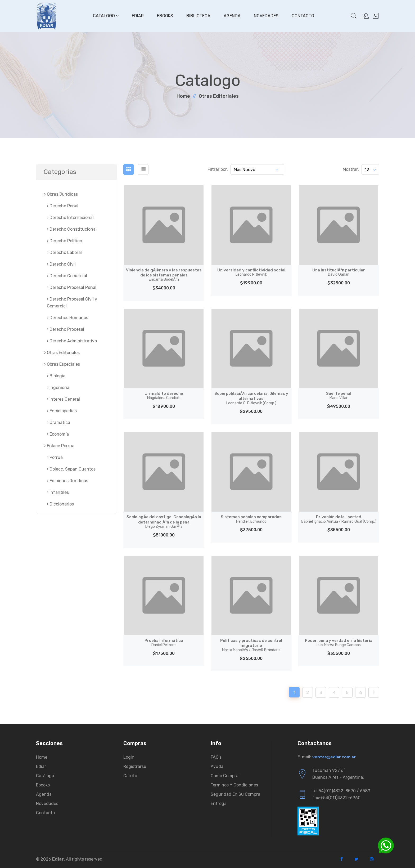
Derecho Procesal (66, 329)
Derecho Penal (63, 206)
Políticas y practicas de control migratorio (251, 645)
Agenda (232, 16)
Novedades (266, 16)
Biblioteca (198, 16)
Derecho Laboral (64, 252)
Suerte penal (339, 396)
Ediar (137, 16)
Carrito (130, 776)
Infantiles (58, 492)
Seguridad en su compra (235, 794)
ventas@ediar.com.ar (334, 757)
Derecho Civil (61, 264)
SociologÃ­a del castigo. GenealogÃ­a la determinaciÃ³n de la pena (164, 522)
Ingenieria (58, 388)
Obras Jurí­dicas (61, 194)
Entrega (219, 804)
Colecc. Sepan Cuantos (71, 469)
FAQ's (216, 757)
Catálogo (45, 776)
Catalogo (105, 16)
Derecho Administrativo (72, 341)
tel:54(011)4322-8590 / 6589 (341, 791)
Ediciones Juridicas (67, 481)
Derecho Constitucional (72, 229)
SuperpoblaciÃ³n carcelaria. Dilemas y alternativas (251, 398)
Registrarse (135, 766)
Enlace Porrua (59, 446)
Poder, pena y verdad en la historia (339, 643)
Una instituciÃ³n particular (339, 272)
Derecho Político (64, 241)
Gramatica (58, 422)
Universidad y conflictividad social (251, 272)
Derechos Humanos (67, 318)
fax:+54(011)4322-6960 (336, 798)
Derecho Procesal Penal (72, 287)
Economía (58, 434)
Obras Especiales (62, 364)
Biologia (56, 376)
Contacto (302, 16)
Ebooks (164, 16)
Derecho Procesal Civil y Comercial (72, 303)
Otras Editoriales (219, 96)
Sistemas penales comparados (251, 519)
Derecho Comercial (67, 276)
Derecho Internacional (70, 218)
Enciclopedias (62, 411)
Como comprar (225, 776)
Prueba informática (164, 643)
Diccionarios (60, 504)
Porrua (55, 457)
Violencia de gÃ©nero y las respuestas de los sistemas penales (164, 275)
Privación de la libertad (339, 519)
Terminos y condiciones (234, 785)
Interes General (63, 399)
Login (129, 757)
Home (183, 96)
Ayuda (217, 766)
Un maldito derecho (164, 396)
